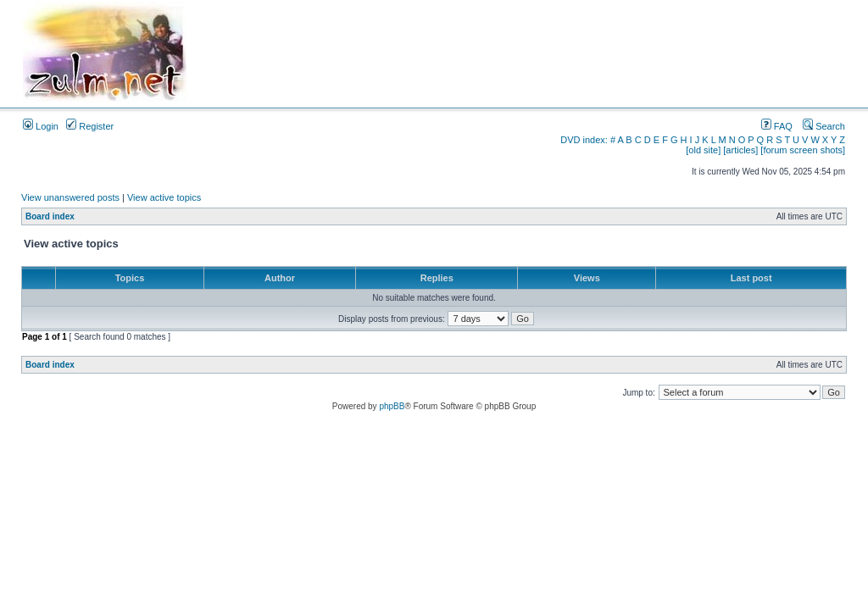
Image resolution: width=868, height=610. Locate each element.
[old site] (703, 150)
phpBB (392, 406)
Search (824, 126)
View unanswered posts (70, 197)
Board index (50, 216)
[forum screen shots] (803, 150)
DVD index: (584, 140)
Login (41, 126)
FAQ (777, 126)
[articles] (740, 150)
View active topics (164, 197)
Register (90, 126)
